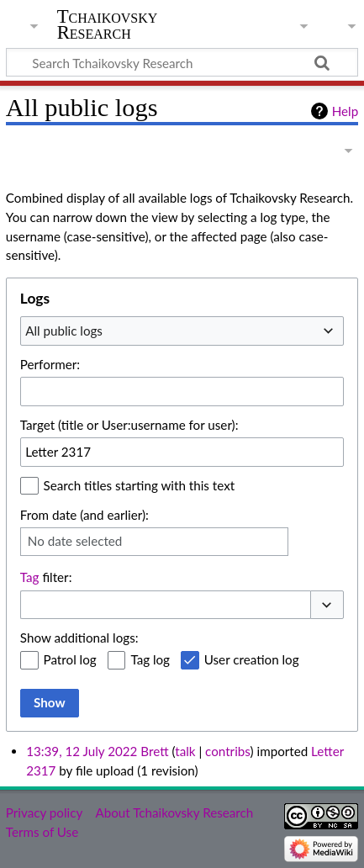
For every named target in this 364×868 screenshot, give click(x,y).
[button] (327, 605)
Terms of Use (42, 832)
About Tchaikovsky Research (174, 812)
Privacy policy (44, 812)
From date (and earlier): (84, 515)
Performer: (50, 364)
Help (345, 111)
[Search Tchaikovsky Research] (182, 62)
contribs (227, 751)
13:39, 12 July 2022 (82, 751)
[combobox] (182, 331)
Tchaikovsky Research (108, 24)
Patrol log (70, 659)
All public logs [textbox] (64, 331)
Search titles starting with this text (140, 485)
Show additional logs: (79, 638)
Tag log (150, 659)
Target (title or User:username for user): (129, 425)
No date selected (75, 541)
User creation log (252, 659)
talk (185, 751)
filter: (46, 577)
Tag (30, 577)
